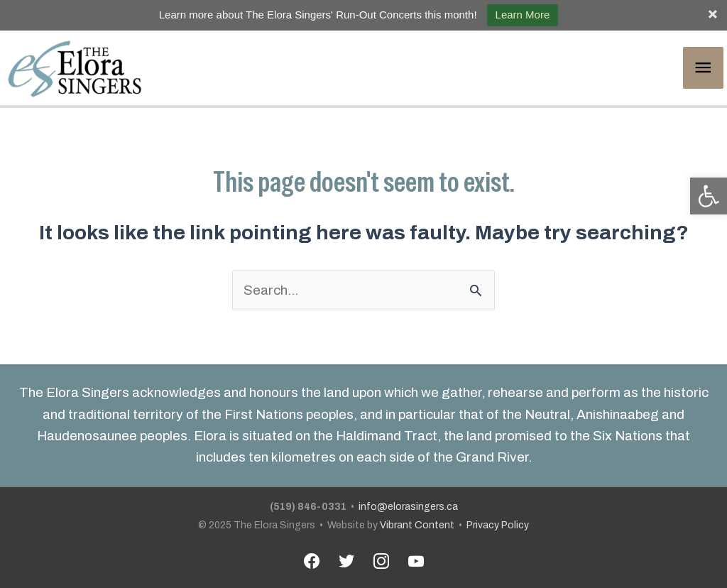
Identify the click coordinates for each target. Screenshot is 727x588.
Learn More (523, 15)
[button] (709, 196)
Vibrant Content (417, 525)
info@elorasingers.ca (408, 507)
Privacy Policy (498, 525)
